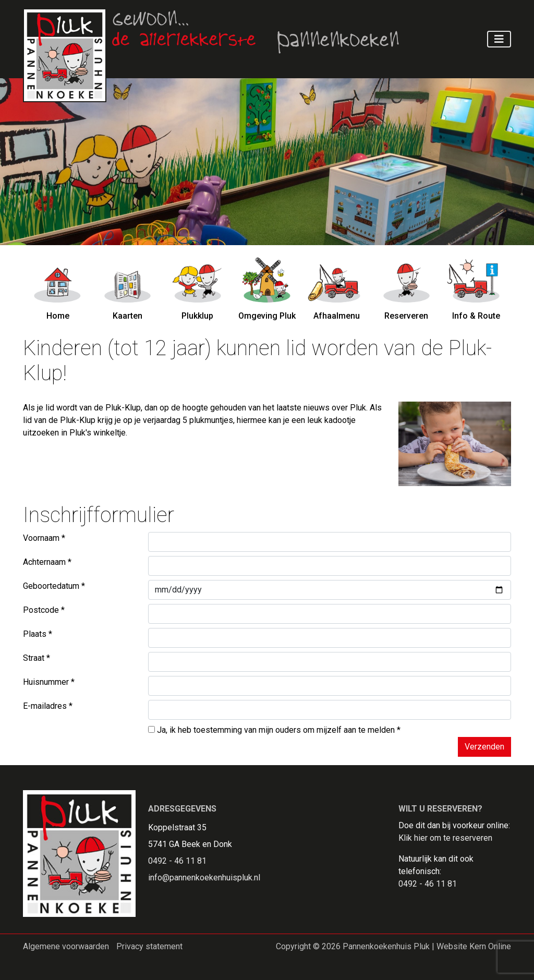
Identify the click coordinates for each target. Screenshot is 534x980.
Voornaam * (44, 538)
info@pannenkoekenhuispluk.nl (204, 878)
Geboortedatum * (54, 586)
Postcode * (44, 610)
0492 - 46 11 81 (177, 861)
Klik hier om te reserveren (445, 838)
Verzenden (484, 747)
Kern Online (490, 946)
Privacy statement (149, 946)
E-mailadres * (48, 706)
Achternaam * (47, 562)
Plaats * (38, 634)
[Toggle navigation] (499, 39)
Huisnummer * (49, 682)
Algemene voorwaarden (66, 946)
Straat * (37, 658)
